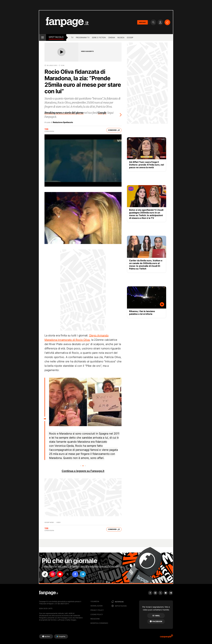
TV (72, 37)
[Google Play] (61, 636)
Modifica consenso (99, 623)
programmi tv (83, 37)
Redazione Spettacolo (63, 122)
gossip (130, 37)
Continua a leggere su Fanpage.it (83, 471)
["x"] (68, 574)
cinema (112, 37)
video (58, 522)
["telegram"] (83, 574)
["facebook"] (75, 574)
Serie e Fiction (99, 37)
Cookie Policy (97, 614)
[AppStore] (46, 636)
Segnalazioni (96, 606)
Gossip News (49, 522)
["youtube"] (60, 574)
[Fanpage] (49, 593)
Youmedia (95, 601)
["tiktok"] (45, 574)
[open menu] (43, 37)
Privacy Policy (97, 610)
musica (121, 37)
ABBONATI (143, 22)
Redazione (95, 619)
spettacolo (56, 37)
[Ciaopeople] (166, 637)
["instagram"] (52, 574)
